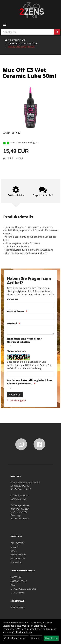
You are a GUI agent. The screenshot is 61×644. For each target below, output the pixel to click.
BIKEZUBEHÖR (18, 40)
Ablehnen (36, 638)
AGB (13, 585)
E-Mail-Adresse (16, 311)
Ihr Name (13, 299)
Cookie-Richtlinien (22, 632)
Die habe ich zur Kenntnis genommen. (30, 382)
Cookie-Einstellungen (16, 638)
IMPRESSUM (17, 593)
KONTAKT (16, 577)
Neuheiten (16, 562)
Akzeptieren (51, 638)
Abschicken (15, 395)
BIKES (14, 551)
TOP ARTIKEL (17, 543)
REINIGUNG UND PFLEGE (21, 47)
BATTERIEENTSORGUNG (24, 589)
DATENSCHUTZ (19, 581)
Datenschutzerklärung (25, 380)
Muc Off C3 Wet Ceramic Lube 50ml (29, 73)
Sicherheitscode (17, 351)
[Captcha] (30, 374)
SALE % (14, 547)
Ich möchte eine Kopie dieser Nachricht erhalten (24, 340)
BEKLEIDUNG (18, 558)
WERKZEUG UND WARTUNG (23, 43)
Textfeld (12, 323)
